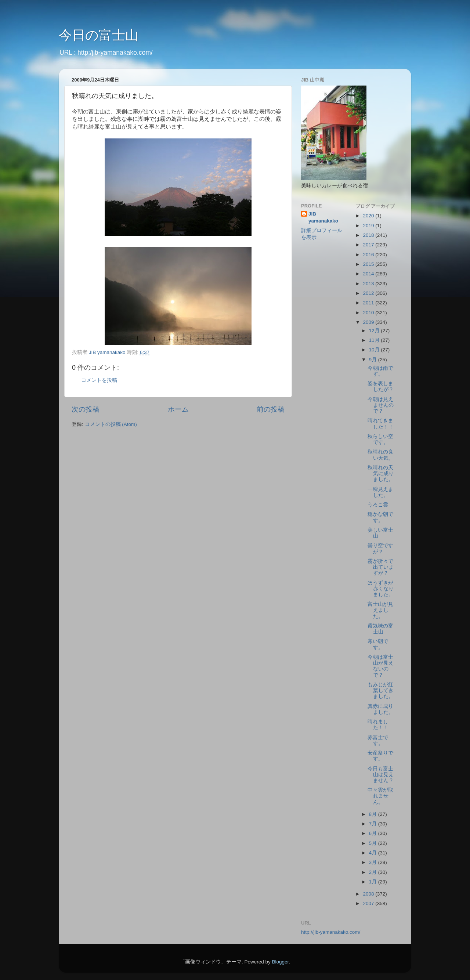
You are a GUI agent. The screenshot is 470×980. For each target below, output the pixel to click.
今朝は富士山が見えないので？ (381, 666)
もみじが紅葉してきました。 (381, 690)
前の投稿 (271, 409)
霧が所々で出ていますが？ (381, 567)
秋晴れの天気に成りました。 (381, 473)
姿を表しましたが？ (381, 386)
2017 (369, 245)
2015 (369, 264)
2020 (369, 216)
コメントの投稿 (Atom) (111, 424)
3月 (374, 862)
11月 (375, 340)
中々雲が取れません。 (380, 796)
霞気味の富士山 (380, 629)
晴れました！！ (378, 725)
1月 (374, 882)
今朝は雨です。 (380, 371)
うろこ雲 (378, 505)
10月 (375, 350)
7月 (374, 824)
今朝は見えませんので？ (381, 405)
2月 (374, 872)
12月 (375, 331)
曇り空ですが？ (380, 548)
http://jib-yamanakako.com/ (331, 932)
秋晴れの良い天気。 (381, 455)
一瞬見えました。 (380, 492)
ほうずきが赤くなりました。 (381, 589)
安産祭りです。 (380, 756)
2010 (369, 313)
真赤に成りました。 (381, 709)
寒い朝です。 (378, 644)
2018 (369, 235)
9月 (374, 360)
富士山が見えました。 (380, 610)
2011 (369, 303)
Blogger (280, 962)
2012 (369, 293)
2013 (369, 284)
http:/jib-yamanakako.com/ (115, 53)
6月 (374, 833)
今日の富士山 (99, 35)
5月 (374, 843)
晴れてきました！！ (381, 424)
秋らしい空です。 (380, 439)
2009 (369, 322)
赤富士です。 (378, 740)
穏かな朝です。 (380, 517)
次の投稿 (86, 409)
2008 (369, 894)
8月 (374, 814)
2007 (369, 903)
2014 (369, 274)
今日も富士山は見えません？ (381, 775)
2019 (369, 226)
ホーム (178, 409)
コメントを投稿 (99, 380)
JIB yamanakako (323, 217)
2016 (369, 255)
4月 (374, 853)
